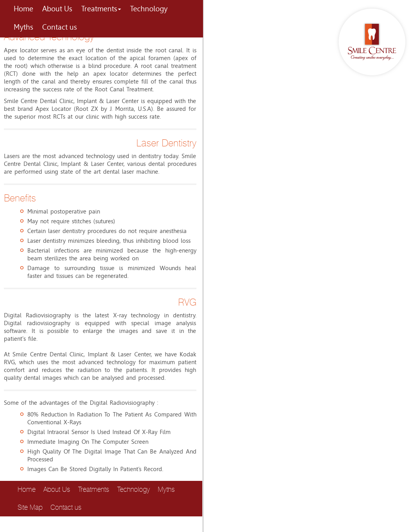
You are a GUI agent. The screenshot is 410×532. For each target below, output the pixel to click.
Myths (23, 27)
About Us (57, 9)
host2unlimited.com (57, 528)
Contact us (60, 27)
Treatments (101, 9)
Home (23, 9)
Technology (149, 9)
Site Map (30, 507)
